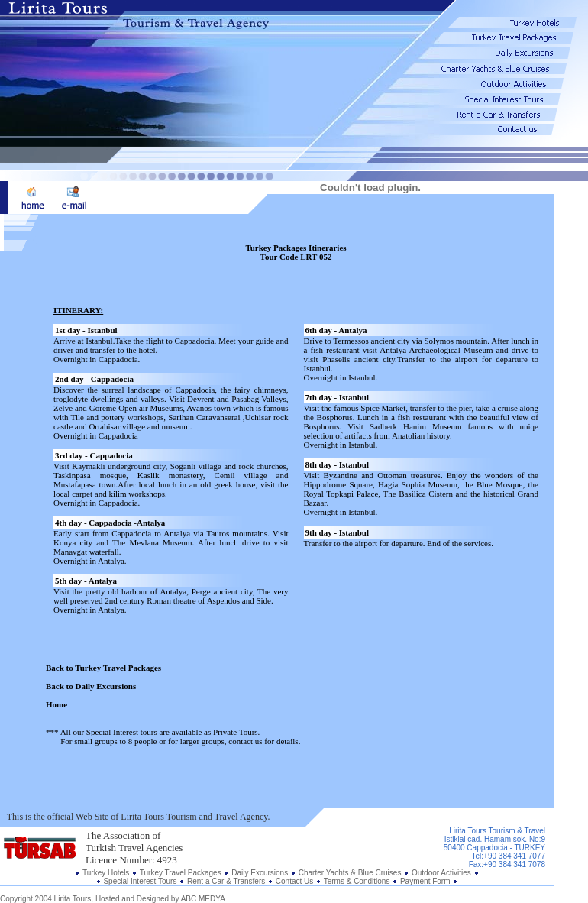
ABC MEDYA (203, 899)
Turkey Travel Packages (181, 873)
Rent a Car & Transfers (226, 881)
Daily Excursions (261, 873)
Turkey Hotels (106, 873)
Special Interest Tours (140, 881)
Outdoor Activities (441, 873)
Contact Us (294, 881)
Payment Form (425, 881)
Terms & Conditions (358, 881)
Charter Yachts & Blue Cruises (350, 873)
